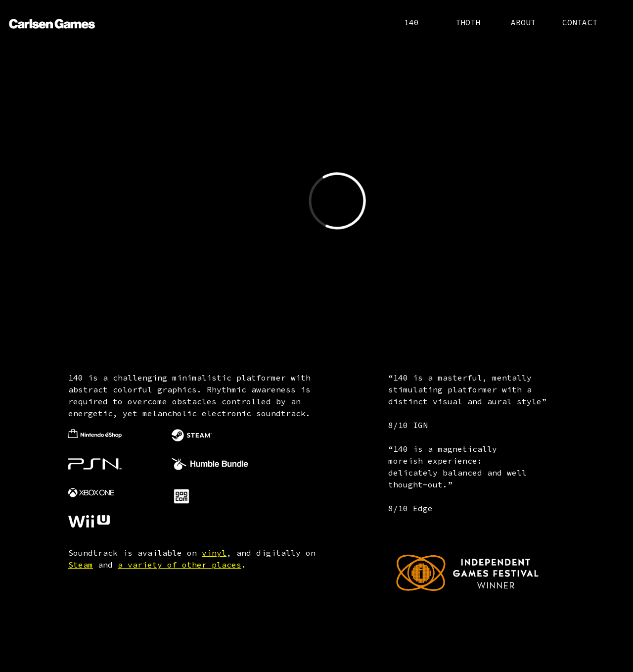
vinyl (214, 553)
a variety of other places (180, 565)
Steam (81, 565)
